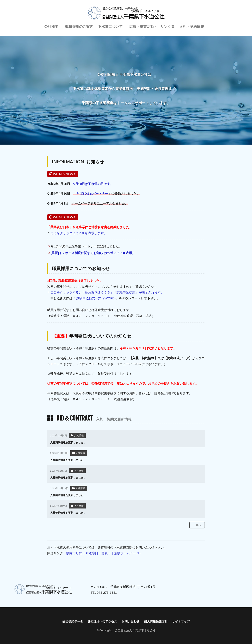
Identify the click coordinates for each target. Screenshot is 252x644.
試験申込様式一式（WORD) (96, 298)
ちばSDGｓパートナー (92, 193)
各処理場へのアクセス (101, 621)
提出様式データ (70, 621)
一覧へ (197, 524)
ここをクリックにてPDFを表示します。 (79, 233)
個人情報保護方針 (157, 621)
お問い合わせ (131, 621)
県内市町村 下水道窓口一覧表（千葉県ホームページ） (104, 552)
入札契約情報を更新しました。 (69, 442)
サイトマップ (184, 621)
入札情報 (79, 435)
